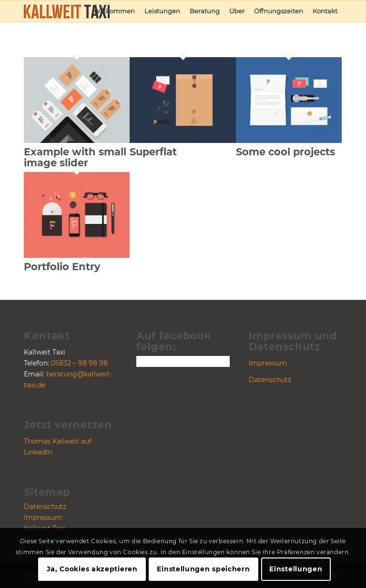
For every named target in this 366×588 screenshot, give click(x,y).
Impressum (43, 517)
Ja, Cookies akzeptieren (92, 569)
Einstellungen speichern (203, 569)
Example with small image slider (75, 157)
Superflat (153, 152)
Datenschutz (45, 507)
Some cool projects (285, 152)
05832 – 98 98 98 (79, 363)
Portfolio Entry (62, 267)
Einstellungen (296, 569)
